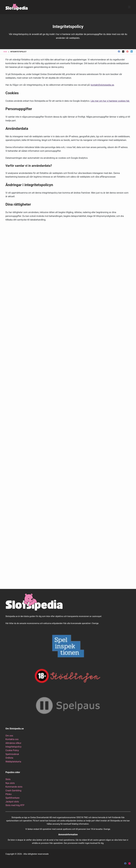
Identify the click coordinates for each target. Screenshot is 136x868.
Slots (8, 779)
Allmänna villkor (13, 743)
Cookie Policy (12, 750)
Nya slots (10, 783)
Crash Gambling (13, 791)
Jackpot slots (12, 802)
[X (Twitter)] (123, 51)
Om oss (9, 736)
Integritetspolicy (13, 747)
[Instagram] (129, 863)
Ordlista (9, 758)
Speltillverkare (12, 798)
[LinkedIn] (132, 51)
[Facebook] (119, 51)
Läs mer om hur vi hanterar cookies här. (110, 101)
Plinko (9, 794)
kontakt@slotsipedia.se (102, 85)
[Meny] (129, 7)
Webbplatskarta (13, 762)
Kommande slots (14, 787)
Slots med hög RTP (15, 805)
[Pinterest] (127, 51)
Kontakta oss (12, 739)
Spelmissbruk (12, 754)
